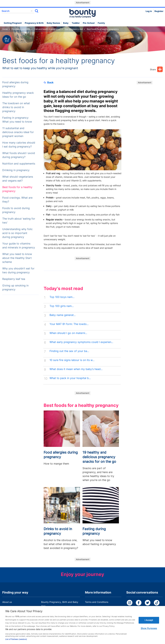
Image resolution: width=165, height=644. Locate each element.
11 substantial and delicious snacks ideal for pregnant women (18, 132)
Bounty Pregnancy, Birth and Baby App (60, 604)
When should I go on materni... (68, 333)
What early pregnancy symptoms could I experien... (81, 342)
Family (101, 23)
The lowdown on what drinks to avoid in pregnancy (16, 107)
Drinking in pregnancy (16, 170)
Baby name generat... (63, 315)
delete (32, 11)
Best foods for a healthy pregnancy (17, 189)
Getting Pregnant (13, 23)
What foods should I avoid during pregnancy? (19, 155)
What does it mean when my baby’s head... (76, 369)
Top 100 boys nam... (62, 297)
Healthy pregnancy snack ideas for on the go (18, 95)
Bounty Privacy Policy (97, 608)
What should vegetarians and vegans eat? (18, 179)
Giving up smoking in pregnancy (15, 288)
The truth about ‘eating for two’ (19, 221)
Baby (66, 23)
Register (159, 11)
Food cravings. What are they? (17, 200)
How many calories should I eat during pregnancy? (19, 145)
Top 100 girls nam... (62, 306)
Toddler (76, 23)
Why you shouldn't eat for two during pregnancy (18, 270)
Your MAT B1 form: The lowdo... (69, 324)
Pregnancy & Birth (34, 23)
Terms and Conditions (97, 602)
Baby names (53, 23)
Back (49, 82)
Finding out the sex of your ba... (69, 351)
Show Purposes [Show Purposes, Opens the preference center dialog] (149, 632)
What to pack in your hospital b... (70, 378)
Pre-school (89, 23)
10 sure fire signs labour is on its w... (72, 360)
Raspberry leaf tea (14, 279)
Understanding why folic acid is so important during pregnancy (17, 233)
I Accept (149, 624)
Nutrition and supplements (19, 164)
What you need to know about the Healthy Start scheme (17, 258)
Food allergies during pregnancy (15, 84)
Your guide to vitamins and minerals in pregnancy (19, 246)
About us (7, 602)
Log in (149, 11)
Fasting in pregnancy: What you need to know (17, 120)
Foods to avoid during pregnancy (16, 210)
